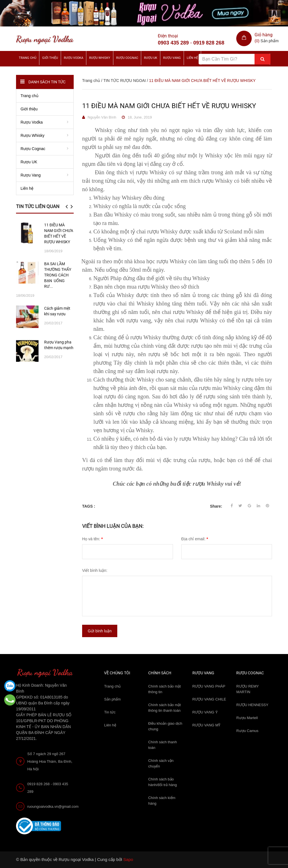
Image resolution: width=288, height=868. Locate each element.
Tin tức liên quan (38, 206)
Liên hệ (110, 725)
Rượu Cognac (127, 58)
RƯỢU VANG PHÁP (209, 686)
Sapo (128, 859)
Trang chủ (28, 58)
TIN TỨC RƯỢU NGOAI (124, 81)
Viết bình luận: (95, 570)
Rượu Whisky (100, 58)
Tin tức (110, 712)
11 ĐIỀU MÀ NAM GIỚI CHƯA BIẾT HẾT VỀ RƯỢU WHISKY (169, 106)
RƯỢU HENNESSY (252, 705)
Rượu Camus (247, 731)
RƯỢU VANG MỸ (206, 725)
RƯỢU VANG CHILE (209, 699)
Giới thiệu (50, 58)
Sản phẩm (112, 699)
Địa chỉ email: (195, 539)
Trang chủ (112, 686)
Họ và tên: (92, 539)
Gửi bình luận (100, 631)
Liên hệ (192, 58)
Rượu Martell (247, 718)
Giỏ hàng (264, 35)
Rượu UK (151, 58)
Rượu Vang (172, 58)
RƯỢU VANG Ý (205, 712)
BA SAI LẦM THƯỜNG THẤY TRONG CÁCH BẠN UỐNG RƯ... (58, 275)
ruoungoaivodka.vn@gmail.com (53, 806)
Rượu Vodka (74, 58)
